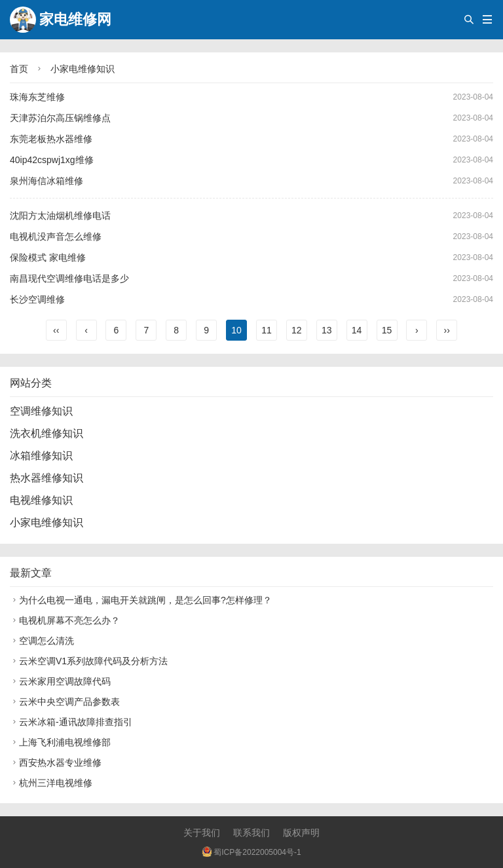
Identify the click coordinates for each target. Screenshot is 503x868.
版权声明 (301, 833)
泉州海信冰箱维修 (47, 181)
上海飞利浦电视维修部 (60, 742)
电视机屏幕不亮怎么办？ (65, 620)
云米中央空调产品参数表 (65, 702)
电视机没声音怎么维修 (56, 236)
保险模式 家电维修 (48, 257)
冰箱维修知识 (41, 456)
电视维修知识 (41, 500)
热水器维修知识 (47, 478)
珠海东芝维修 (37, 97)
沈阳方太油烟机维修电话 (60, 216)
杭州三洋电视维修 (51, 783)
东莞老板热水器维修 (51, 139)
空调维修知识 (41, 411)
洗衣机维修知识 (47, 433)
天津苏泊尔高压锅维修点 (60, 118)
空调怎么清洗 (42, 641)
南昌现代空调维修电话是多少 (69, 278)
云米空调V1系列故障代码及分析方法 (89, 661)
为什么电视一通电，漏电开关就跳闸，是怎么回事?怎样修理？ (141, 600)
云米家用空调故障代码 (60, 681)
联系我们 (251, 833)
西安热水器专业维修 (56, 763)
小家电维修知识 (83, 69)
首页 (19, 69)
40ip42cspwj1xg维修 (52, 160)
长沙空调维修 (37, 299)
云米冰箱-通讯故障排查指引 (71, 722)
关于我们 (202, 833)
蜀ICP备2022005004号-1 (251, 852)
